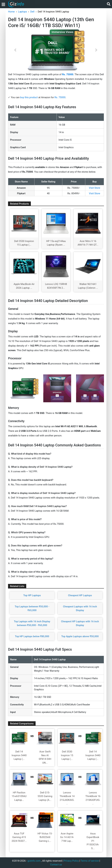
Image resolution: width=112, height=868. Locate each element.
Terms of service (90, 861)
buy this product (29, 97)
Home (11, 12)
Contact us (56, 865)
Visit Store (94, 188)
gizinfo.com (34, 861)
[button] (15, 50)
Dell (32, 12)
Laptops (22, 12)
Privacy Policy (71, 861)
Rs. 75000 (60, 97)
